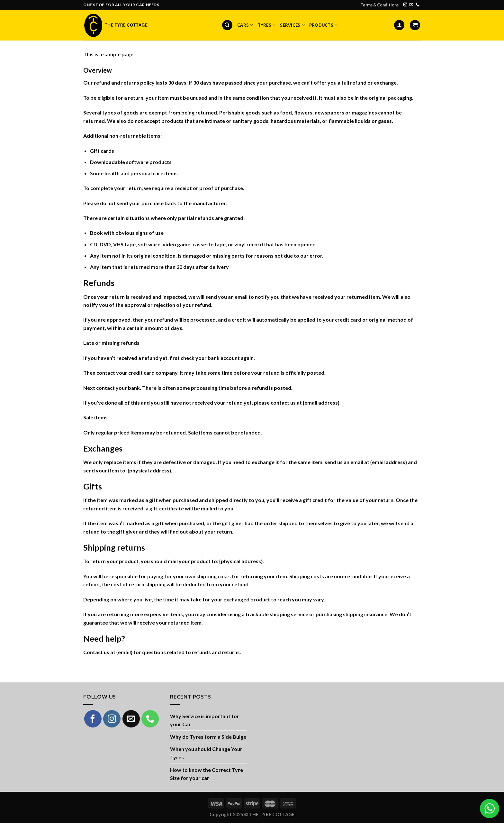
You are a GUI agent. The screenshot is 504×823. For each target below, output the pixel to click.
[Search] (227, 25)
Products (324, 25)
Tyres (267, 25)
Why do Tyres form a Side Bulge (208, 737)
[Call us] (418, 5)
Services (292, 25)
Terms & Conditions (379, 5)
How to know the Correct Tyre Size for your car (207, 774)
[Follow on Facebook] (93, 719)
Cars (245, 25)
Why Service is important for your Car (205, 720)
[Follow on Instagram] (405, 5)
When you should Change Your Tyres (206, 753)
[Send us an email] (411, 5)
